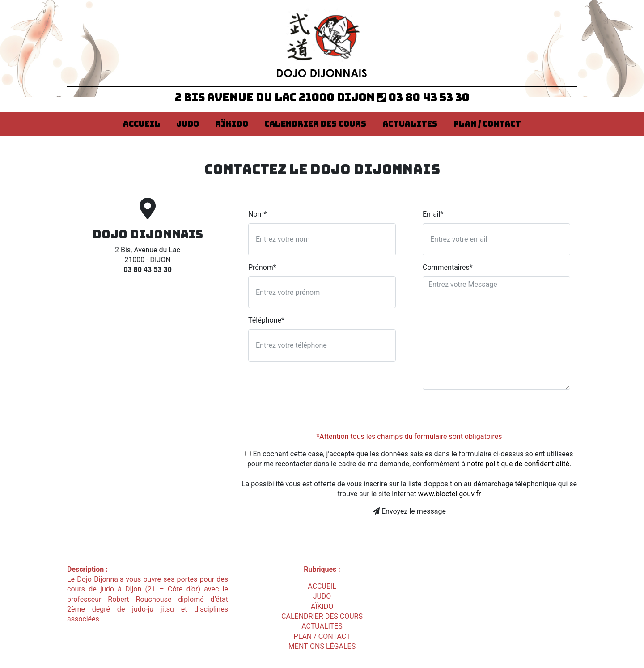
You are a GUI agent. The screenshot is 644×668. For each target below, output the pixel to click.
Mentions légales (322, 646)
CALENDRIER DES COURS (315, 124)
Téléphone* (266, 320)
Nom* (257, 214)
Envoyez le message (409, 511)
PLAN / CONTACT (487, 124)
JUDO (188, 124)
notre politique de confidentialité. (519, 464)
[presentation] (491, 414)
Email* (433, 214)
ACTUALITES (410, 124)
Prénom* (262, 267)
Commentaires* (448, 267)
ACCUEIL (142, 124)
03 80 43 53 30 (423, 97)
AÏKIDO (232, 124)
